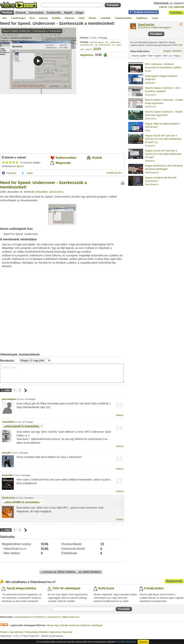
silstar (148, 130)
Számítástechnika (123, 18)
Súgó (80, 13)
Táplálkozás (142, 18)
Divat (32, 18)
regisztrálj (179, 7)
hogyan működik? (173, 51)
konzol (88, 49)
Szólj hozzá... (62, 373)
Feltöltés (176, 13)
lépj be (20, 166)
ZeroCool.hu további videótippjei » (155, 28)
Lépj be (163, 7)
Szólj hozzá (106, 588)
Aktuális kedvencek (70, 625)
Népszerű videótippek (92, 625)
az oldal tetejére (90, 572)
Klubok (21, 13)
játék (97, 49)
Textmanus (150, 146)
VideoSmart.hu (152, 172)
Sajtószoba (55, 632)
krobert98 (7, 475)
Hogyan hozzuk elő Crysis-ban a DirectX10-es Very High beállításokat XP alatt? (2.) (163, 139)
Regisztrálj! (174, 581)
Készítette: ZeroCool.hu (50, 192)
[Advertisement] (62, 123)
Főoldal (7, 13)
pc (114, 45)
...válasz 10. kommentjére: (23, 502)
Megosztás (63, 163)
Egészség (43, 18)
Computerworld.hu (23, 617)
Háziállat (56, 18)
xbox (119, 45)
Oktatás (92, 18)
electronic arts (87, 45)
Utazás (155, 18)
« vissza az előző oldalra (58, 572)
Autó (4, 18)
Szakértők (54, 13)
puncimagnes (9, 399)
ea (96, 45)
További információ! (126, 642)
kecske (148, 71)
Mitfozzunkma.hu (71, 617)
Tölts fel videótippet (66, 588)
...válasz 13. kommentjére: (23, 426)
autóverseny (105, 45)
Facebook (11, 173)
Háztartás (70, 18)
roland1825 (8, 422)
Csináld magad (18, 18)
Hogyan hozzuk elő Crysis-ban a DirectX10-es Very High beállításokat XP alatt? (163, 154)
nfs (107, 42)
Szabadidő (105, 18)
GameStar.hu (54, 617)
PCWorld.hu (40, 617)
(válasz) (120, 415)
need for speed (96, 42)
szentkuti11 (150, 83)
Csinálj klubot (154, 588)
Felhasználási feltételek (36, 632)
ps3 (82, 49)
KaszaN (6, 453)
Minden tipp (53, 625)
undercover (115, 42)
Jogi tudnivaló (16, 632)
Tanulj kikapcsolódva (21, 588)
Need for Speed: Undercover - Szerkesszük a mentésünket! (57, 23)
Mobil (81, 18)
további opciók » (115, 173)
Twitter (30, 173)
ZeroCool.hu (8, 498)
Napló (68, 13)
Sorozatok (36, 13)
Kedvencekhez (66, 158)
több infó (177, 45)
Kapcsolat (67, 632)
